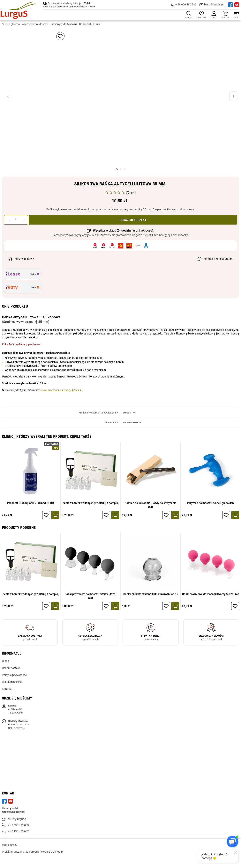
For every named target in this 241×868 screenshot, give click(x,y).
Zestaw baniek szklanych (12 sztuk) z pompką (91, 503)
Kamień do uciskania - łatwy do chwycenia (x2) (151, 505)
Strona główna (11, 24)
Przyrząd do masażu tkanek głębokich (211, 503)
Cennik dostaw (11, 668)
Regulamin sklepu (13, 682)
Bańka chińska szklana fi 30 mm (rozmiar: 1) (151, 594)
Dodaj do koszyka (133, 220)
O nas (5, 661)
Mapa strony (10, 845)
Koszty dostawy (24, 259)
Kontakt (7, 689)
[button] (9, 220)
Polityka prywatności (15, 675)
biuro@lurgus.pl (214, 5)
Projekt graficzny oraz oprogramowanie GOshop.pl (33, 852)
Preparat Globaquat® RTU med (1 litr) (31, 503)
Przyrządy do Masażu (64, 24)
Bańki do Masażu (90, 24)
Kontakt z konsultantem (218, 259)
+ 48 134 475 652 (18, 831)
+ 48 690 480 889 (186, 5)
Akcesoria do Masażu (35, 24)
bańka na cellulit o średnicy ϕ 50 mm (61, 390)
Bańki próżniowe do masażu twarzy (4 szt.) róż (211, 594)
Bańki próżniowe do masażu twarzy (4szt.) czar (91, 596)
